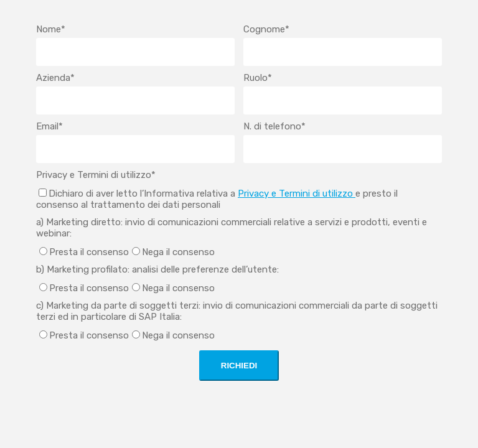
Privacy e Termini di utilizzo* (96, 175)
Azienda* (55, 78)
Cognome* (266, 29)
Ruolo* (258, 78)
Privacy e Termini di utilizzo (297, 194)
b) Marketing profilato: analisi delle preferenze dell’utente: (157, 269)
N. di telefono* (274, 126)
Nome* (51, 29)
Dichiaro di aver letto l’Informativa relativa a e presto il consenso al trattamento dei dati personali (217, 199)
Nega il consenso (178, 252)
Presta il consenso (89, 252)
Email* (49, 126)
